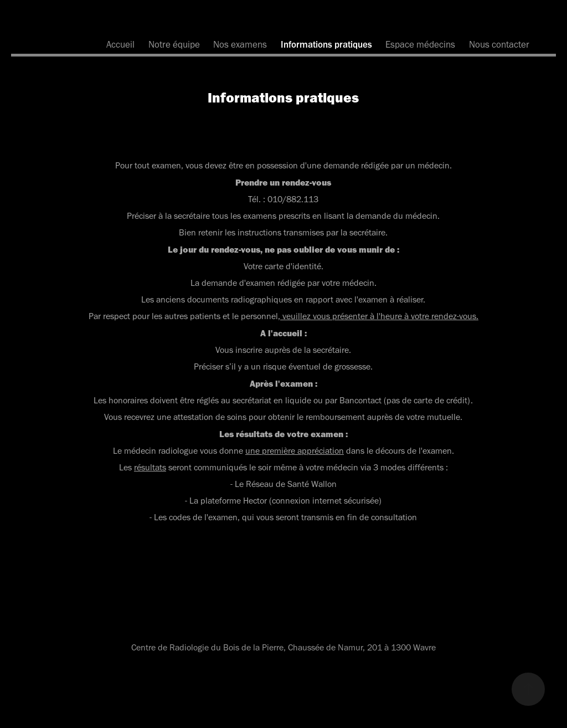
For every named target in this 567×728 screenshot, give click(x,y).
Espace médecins (420, 44)
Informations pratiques (326, 44)
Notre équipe (174, 44)
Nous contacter (499, 44)
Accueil (120, 44)
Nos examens (240, 44)
